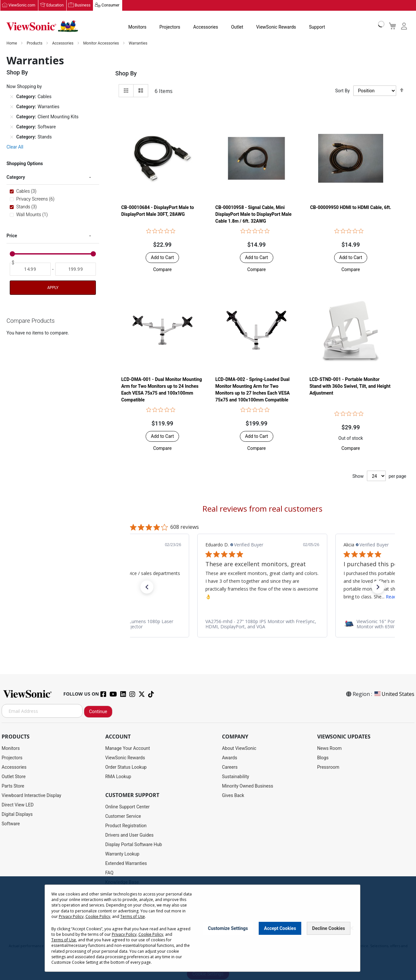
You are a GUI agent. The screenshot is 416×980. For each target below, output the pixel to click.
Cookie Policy (98, 916)
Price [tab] (12, 236)
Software (11, 824)
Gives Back (233, 796)
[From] (30, 269)
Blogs (323, 758)
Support (317, 27)
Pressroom (328, 767)
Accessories (206, 27)
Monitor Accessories (102, 44)
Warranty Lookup (122, 854)
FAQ (109, 873)
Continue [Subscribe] (98, 712)
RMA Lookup (118, 777)
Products (35, 44)
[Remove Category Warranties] (12, 107)
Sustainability (235, 777)
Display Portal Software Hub (134, 845)
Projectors (170, 27)
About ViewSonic (239, 749)
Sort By (342, 91)
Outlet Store (14, 777)
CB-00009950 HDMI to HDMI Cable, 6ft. (351, 208)
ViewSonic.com (22, 6)
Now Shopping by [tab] (24, 87)
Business (83, 6)
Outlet (237, 27)
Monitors (137, 27)
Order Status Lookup (126, 767)
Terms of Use (133, 916)
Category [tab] (16, 177)
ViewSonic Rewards (276, 27)
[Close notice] (352, 928)
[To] (76, 269)
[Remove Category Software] (12, 127)
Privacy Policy (71, 916)
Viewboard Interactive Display (31, 796)
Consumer (110, 6)
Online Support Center (128, 807)
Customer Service (123, 817)
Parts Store (13, 786)
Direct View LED (18, 805)
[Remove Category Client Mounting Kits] (12, 117)
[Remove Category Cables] (12, 97)
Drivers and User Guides (130, 835)
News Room (330, 749)
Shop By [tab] (126, 74)
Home (12, 44)
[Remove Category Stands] (12, 137)
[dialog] (208, 928)
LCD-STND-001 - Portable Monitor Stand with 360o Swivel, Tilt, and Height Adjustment (350, 386)
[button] (162, 270)
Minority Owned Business (248, 786)
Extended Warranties (126, 864)
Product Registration (126, 826)
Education (55, 6)
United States (394, 694)
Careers (230, 767)
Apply (53, 288)
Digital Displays (17, 815)
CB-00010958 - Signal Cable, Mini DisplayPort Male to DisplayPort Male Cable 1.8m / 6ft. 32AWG (254, 215)
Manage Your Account (128, 749)
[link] (262, 624)
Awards (230, 758)
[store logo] (42, 27)
